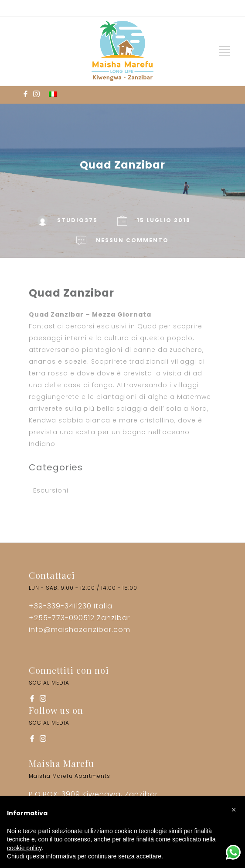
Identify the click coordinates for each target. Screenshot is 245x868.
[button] (234, 810)
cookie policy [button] (24, 848)
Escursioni (51, 490)
